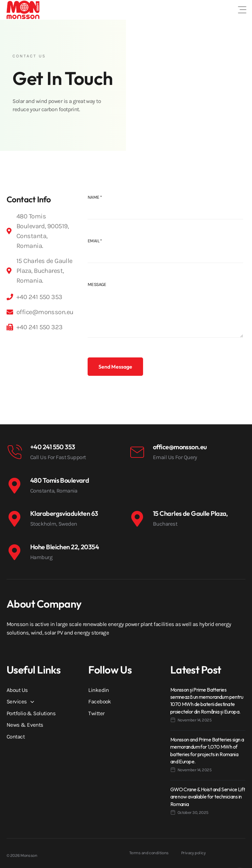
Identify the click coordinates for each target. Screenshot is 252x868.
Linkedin (99, 690)
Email (95, 241)
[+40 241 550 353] (14, 452)
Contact (16, 737)
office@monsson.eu (180, 447)
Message (97, 284)
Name (95, 197)
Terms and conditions (149, 853)
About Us (17, 690)
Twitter (96, 713)
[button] (242, 10)
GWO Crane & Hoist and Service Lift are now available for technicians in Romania (208, 797)
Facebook (100, 701)
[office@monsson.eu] (137, 452)
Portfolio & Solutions (31, 713)
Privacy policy (193, 853)
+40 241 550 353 (53, 447)
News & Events (25, 725)
